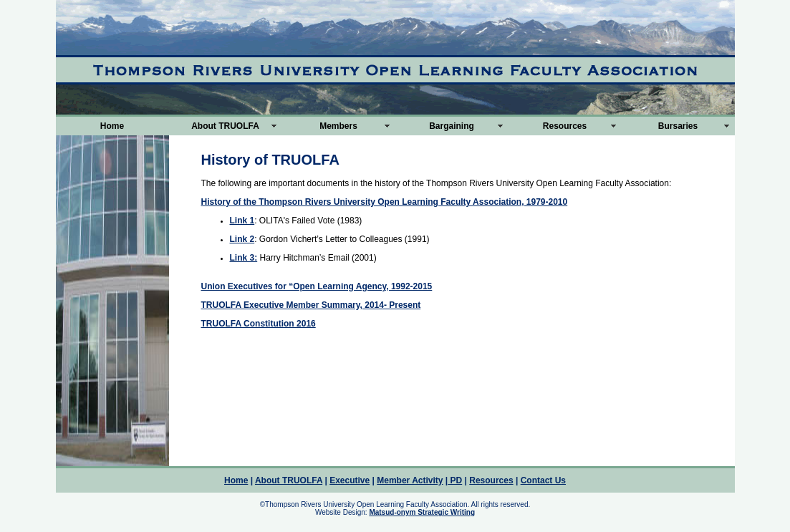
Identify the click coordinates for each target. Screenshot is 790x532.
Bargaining (452, 126)
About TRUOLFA (225, 126)
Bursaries (678, 126)
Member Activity (410, 480)
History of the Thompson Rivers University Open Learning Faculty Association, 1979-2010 (385, 202)
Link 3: (244, 258)
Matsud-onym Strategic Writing (422, 512)
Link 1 (242, 221)
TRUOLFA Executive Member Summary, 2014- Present (311, 305)
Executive (350, 480)
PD (455, 480)
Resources (565, 126)
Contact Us (543, 480)
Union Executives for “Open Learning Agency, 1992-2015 (317, 286)
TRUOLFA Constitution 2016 (259, 324)
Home (112, 126)
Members (338, 126)
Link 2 (242, 239)
